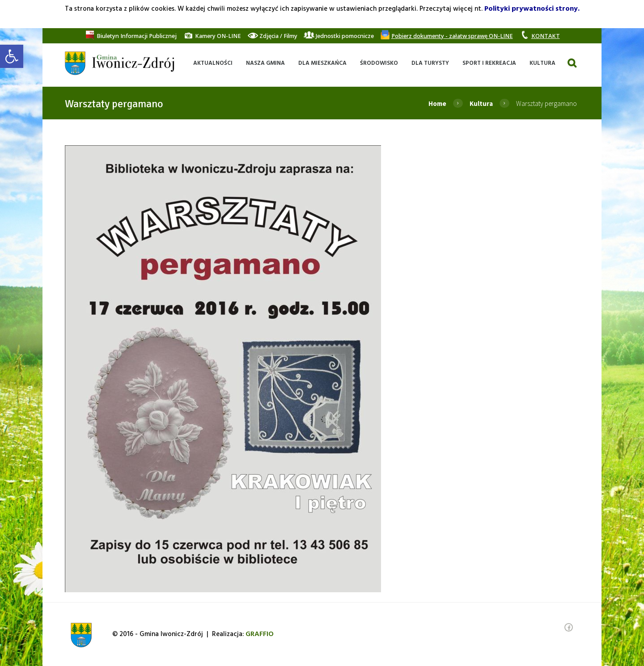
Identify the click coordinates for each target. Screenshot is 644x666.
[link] (12, 56)
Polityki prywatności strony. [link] (532, 9)
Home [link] (437, 103)
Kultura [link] (481, 103)
